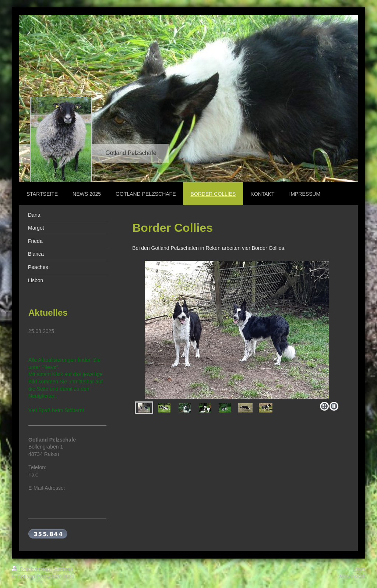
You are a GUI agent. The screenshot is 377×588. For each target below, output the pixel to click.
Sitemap (64, 569)
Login (359, 569)
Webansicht (352, 577)
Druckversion (31, 569)
